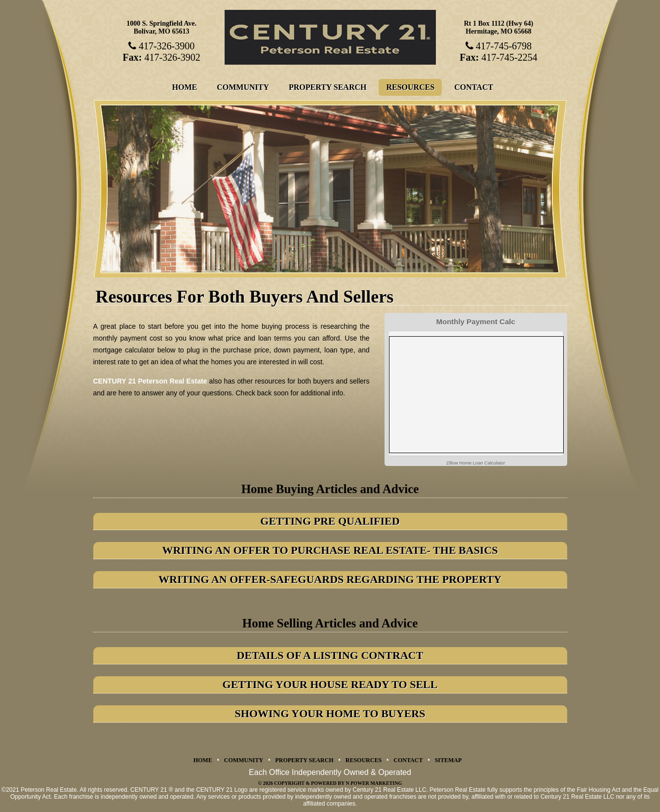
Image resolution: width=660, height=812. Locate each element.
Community (243, 87)
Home (185, 87)
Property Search (328, 87)
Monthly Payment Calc (475, 322)
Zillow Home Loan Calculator (476, 463)
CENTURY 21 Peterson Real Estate (150, 381)
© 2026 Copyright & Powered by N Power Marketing (330, 783)
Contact (474, 87)
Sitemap (448, 760)
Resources (410, 87)
